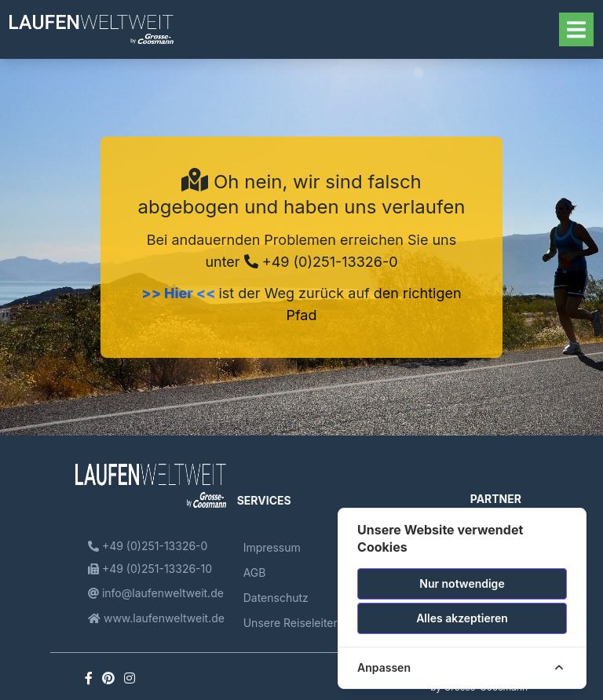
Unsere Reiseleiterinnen (305, 623)
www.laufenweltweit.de (156, 618)
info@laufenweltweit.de (156, 593)
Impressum (272, 547)
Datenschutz (276, 598)
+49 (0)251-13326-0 (321, 262)
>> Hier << (180, 293)
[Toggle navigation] (576, 29)
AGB (255, 572)
